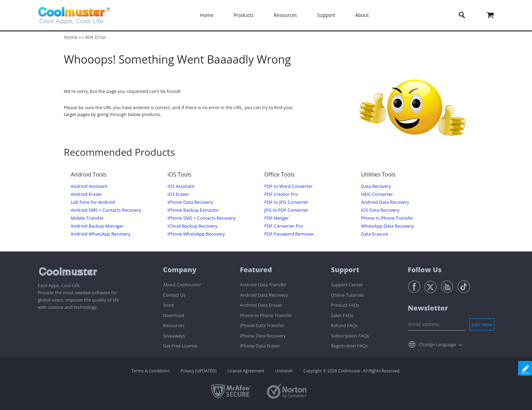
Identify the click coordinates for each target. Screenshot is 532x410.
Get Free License (180, 346)
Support (326, 15)
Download (174, 315)
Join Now (482, 325)
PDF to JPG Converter (287, 202)
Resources (285, 15)
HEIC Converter (377, 194)
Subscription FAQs (350, 336)
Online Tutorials (347, 295)
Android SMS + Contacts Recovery (106, 210)
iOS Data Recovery (380, 210)
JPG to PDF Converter (287, 210)
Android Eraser (86, 194)
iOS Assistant (181, 186)
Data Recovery (376, 186)
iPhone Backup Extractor (193, 210)
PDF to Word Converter (289, 186)
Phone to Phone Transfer (387, 218)
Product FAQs (345, 305)
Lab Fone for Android (93, 202)
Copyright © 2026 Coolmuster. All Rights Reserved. (352, 371)
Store (168, 305)
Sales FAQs (342, 315)
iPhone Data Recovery (190, 202)
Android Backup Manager (97, 226)
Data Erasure (375, 234)
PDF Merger (277, 218)
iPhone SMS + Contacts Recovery (202, 218)
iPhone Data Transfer (262, 325)
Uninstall (284, 371)
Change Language (438, 344)
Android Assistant (89, 186)
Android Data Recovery (385, 202)
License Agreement (246, 371)
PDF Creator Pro (281, 194)
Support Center (347, 285)
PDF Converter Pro (284, 226)
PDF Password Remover (289, 234)
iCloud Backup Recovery (193, 226)
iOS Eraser (178, 194)
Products (244, 15)
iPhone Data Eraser (260, 346)
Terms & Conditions (151, 371)
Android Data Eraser (261, 305)
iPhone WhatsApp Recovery (196, 234)
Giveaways (174, 336)
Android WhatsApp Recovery (101, 234)
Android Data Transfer (263, 285)
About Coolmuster (182, 285)
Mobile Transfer (87, 218)
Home (207, 15)
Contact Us (174, 295)
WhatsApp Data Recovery (388, 226)
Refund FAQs (344, 325)
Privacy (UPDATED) (198, 371)
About (362, 15)
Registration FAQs (349, 346)
